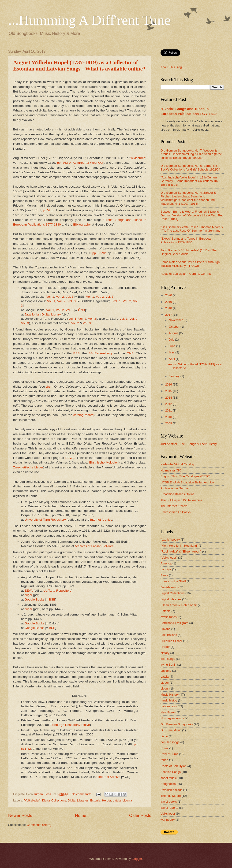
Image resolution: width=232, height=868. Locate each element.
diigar (28, 595)
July (172, 339)
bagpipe (166, 569)
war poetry (168, 820)
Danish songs (170, 587)
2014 (169, 398)
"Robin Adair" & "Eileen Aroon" (181, 551)
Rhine (165, 748)
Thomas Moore (171, 796)
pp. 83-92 (99, 253)
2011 (169, 410)
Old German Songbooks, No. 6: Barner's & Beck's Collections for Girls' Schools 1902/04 (190, 167)
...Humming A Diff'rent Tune (89, 20)
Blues (164, 575)
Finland (165, 629)
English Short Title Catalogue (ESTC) (185, 476)
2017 (169, 315)
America (166, 563)
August (174, 333)
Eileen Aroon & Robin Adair (179, 605)
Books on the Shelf (173, 581)
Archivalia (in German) (176, 488)
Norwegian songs (172, 718)
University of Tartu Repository (45, 520)
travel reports (169, 808)
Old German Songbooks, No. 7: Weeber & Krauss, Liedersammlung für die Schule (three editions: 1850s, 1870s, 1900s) (191, 154)
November (176, 320)
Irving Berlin (168, 665)
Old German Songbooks (177, 724)
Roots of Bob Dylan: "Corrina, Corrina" (186, 274)
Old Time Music (171, 730)
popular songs (170, 742)
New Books (168, 712)
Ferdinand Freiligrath (174, 623)
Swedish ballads (171, 790)
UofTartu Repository (57, 591)
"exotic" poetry (170, 540)
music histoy (169, 700)
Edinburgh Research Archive (70, 725)
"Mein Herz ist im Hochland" (179, 546)
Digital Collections (54, 800)
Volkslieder (168, 814)
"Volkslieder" (32, 800)
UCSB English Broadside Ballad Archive (187, 482)
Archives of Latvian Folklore (94, 546)
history (165, 653)
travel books (169, 802)
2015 (169, 391)
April (172, 359)
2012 (169, 404)
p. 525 (48, 210)
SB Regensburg (100, 353)
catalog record (84, 415)
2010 (169, 417)
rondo (164, 760)
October (174, 327)
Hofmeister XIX (171, 470)
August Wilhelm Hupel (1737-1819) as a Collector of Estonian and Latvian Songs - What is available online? (79, 65)
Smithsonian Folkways (176, 512)
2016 (169, 384)
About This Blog (171, 67)
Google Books (35, 599)
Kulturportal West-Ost (88, 163)
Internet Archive (101, 520)
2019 (169, 302)
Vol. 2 (60, 297)
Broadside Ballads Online (178, 494)
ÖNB (81, 310)
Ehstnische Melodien (104, 462)
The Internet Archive (174, 506)
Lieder (165, 683)
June (172, 346)
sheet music (169, 778)
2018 (169, 308)
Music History (170, 695)
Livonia (127, 800)
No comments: (82, 794)
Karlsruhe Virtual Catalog (177, 464)
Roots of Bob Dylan (174, 766)
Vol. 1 (50, 297)
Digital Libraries (78, 800)
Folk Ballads (169, 635)
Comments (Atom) (39, 825)
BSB (77, 353)
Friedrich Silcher (171, 641)
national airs (169, 706)
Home (81, 816)
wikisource (138, 158)
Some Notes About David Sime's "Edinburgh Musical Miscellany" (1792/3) (190, 264)
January (174, 376)
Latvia (117, 800)
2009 (169, 423)
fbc (48, 387)
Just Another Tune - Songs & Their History (189, 444)
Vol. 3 (70, 297)
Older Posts (140, 816)
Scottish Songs (171, 772)
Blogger (137, 859)
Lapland (166, 671)
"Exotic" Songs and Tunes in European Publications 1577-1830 (186, 240)
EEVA (69, 458)
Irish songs (168, 659)
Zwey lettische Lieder (28, 467)
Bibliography (82, 224)
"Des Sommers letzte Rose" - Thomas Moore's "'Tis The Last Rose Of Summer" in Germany (192, 229)
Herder (107, 800)
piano (164, 736)
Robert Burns (169, 754)
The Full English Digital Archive (181, 500)
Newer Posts (20, 816)
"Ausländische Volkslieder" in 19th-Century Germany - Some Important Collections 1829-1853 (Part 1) (191, 181)
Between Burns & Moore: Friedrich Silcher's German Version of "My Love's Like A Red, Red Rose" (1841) (192, 215)
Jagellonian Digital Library (43, 314)
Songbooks (168, 784)
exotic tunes (169, 617)
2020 (169, 295)
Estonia (95, 800)
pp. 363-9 (64, 163)
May (172, 352)
